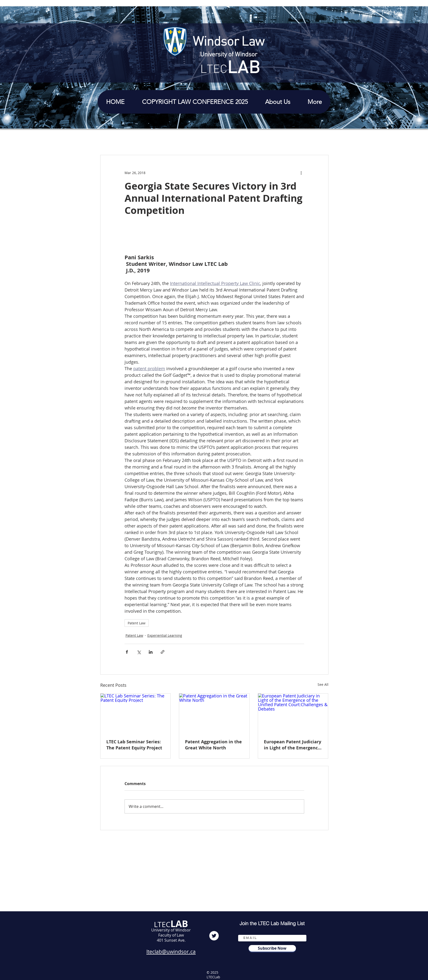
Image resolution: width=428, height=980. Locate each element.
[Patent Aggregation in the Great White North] (214, 713)
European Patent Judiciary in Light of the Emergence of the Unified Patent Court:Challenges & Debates (293, 745)
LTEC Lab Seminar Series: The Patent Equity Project (134, 745)
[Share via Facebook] (127, 652)
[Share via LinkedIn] (151, 652)
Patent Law (137, 623)
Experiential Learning (165, 635)
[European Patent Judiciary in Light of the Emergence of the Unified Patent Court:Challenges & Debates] (293, 713)
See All (323, 684)
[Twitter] (214, 936)
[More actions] (301, 173)
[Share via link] (163, 652)
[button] (278, 102)
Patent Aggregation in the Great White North (213, 745)
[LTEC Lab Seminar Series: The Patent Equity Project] (136, 713)
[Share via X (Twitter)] (139, 652)
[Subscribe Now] (272, 948)
